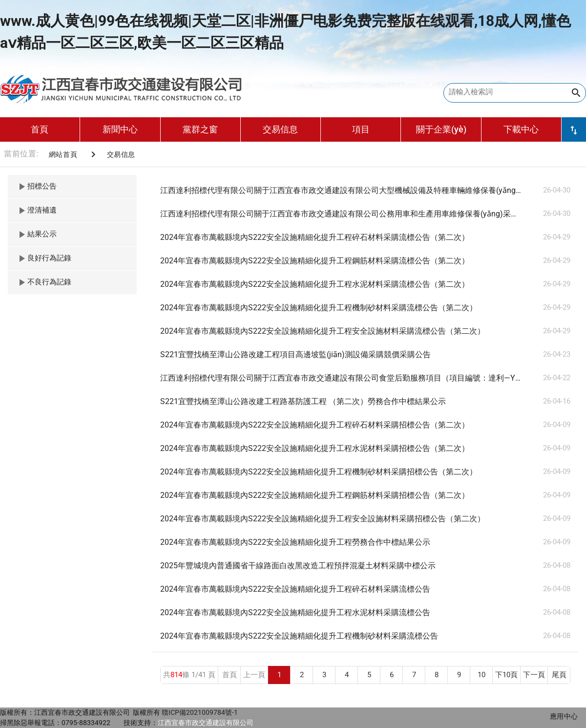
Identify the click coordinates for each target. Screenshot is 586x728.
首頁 (40, 129)
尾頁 (559, 675)
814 (176, 675)
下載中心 (521, 129)
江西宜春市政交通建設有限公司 (206, 723)
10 (481, 675)
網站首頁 (63, 154)
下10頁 (506, 675)
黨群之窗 (200, 129)
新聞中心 (120, 129)
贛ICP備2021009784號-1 (200, 712)
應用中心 (564, 716)
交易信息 (280, 129)
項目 (361, 129)
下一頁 (534, 675)
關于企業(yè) (441, 129)
